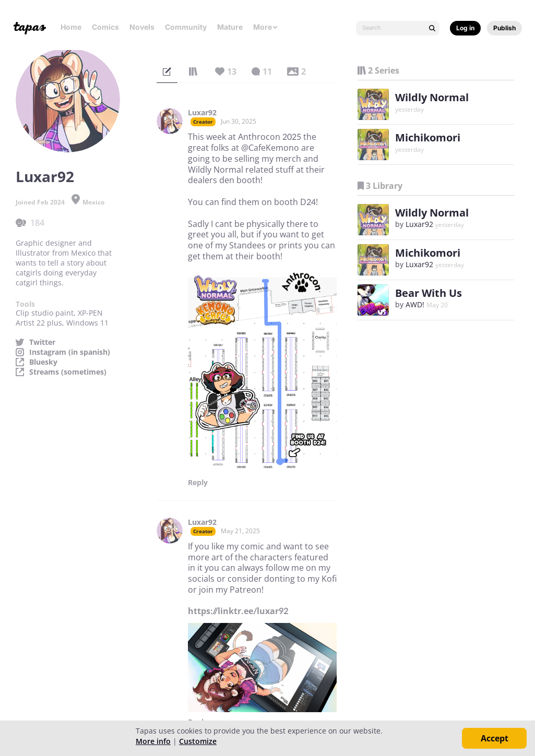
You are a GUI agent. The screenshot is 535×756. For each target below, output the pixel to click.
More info (153, 741)
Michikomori (428, 137)
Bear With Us (429, 293)
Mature (230, 27)
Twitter (42, 342)
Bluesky (43, 362)
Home (71, 27)
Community (186, 27)
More (266, 27)
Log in (465, 28)
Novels (142, 27)
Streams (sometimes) (68, 372)
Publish (504, 28)
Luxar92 (202, 113)
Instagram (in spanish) (70, 352)
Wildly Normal (432, 97)
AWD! (415, 304)
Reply (198, 483)
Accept (495, 738)
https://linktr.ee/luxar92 (238, 611)
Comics (105, 27)
